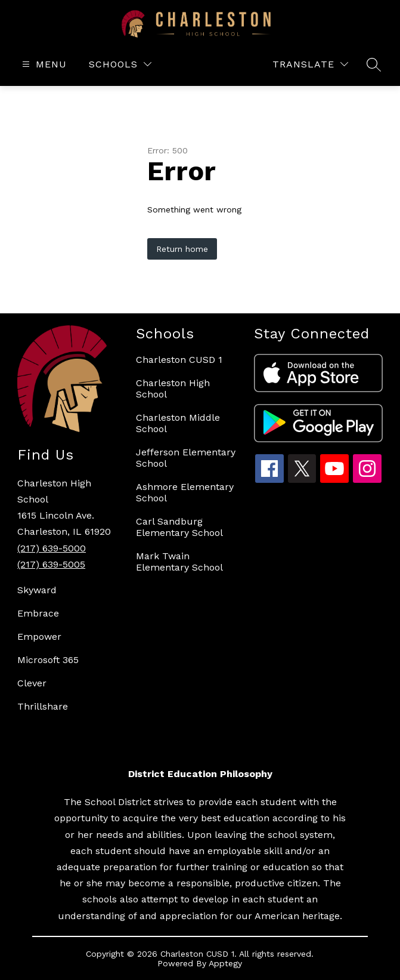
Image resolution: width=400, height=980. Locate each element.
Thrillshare (43, 706)
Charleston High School (173, 389)
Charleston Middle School (178, 423)
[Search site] (374, 64)
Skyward (37, 590)
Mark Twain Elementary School (179, 562)
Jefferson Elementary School (186, 458)
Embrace (38, 613)
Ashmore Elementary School (185, 492)
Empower (39, 637)
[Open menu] (43, 64)
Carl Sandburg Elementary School (179, 527)
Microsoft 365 (48, 660)
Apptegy (225, 963)
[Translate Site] (310, 64)
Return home (182, 249)
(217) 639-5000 (52, 548)
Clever (32, 683)
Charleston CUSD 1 (179, 360)
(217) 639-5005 (51, 564)
